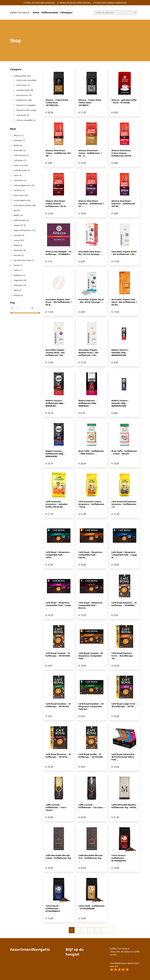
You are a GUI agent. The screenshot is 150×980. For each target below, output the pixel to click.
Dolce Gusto (21, 195)
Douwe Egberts (22, 200)
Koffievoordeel (50, 12)
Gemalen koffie (25, 90)
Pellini (18, 270)
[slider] (11, 313)
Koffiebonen (24, 100)
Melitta (18, 245)
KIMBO (18, 215)
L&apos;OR (20, 225)
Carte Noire (20, 180)
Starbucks (20, 285)
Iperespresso (24, 95)
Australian (19, 140)
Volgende (108, 930)
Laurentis (19, 235)
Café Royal (20, 160)
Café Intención (21, 155)
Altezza (19, 135)
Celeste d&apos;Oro (24, 185)
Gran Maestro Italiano (24, 205)
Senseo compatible (26, 120)
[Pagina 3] (84, 930)
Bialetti (18, 145)
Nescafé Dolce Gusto (24, 260)
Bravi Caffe (19, 150)
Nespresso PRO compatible (27, 110)
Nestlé (18, 265)
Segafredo (20, 280)
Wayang (18, 295)
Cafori (18, 175)
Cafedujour (66, 12)
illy (17, 210)
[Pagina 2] (78, 930)
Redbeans (19, 275)
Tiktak (17, 290)
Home (36, 12)
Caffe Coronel (21, 165)
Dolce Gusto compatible (27, 80)
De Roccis (19, 190)
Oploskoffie (23, 115)
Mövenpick (20, 250)
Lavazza (19, 240)
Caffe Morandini (22, 170)
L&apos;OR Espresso (24, 230)
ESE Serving (23, 85)
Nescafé (19, 255)
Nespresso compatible (27, 105)
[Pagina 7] (98, 930)
